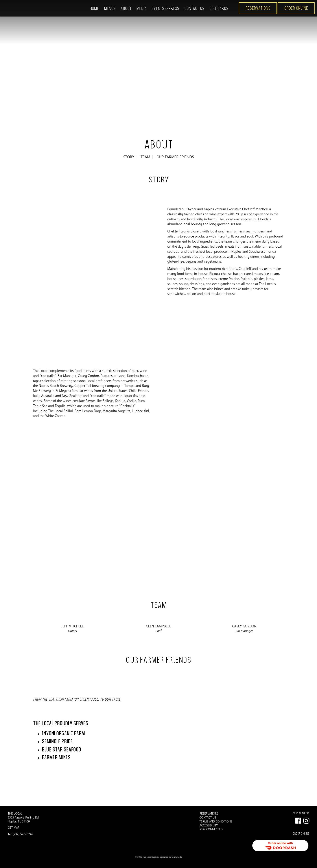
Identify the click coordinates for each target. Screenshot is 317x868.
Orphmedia (177, 857)
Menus (110, 8)
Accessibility (209, 826)
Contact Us (194, 8)
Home (94, 8)
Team (145, 157)
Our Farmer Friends (175, 157)
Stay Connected (211, 830)
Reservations (258, 8)
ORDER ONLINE (296, 8)
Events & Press (165, 8)
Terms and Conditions (216, 822)
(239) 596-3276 (23, 834)
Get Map (14, 828)
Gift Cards (219, 8)
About (126, 8)
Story (129, 157)
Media (141, 8)
